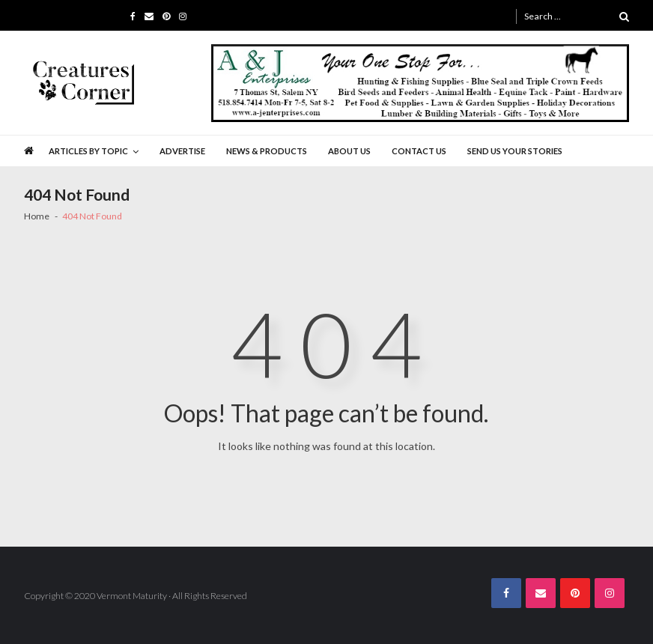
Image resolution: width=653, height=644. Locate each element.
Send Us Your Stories (515, 151)
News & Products (267, 151)
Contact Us (419, 151)
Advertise (182, 151)
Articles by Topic (88, 151)
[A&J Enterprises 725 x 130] (420, 83)
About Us (349, 151)
